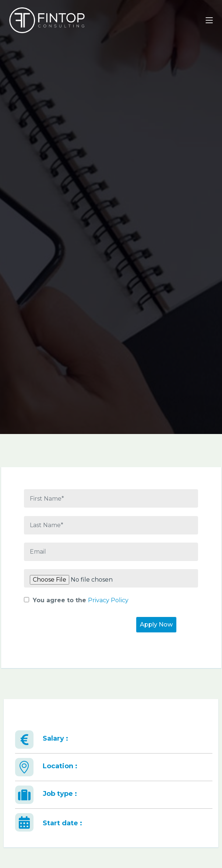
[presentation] (80, 631)
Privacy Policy (108, 600)
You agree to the (76, 600)
